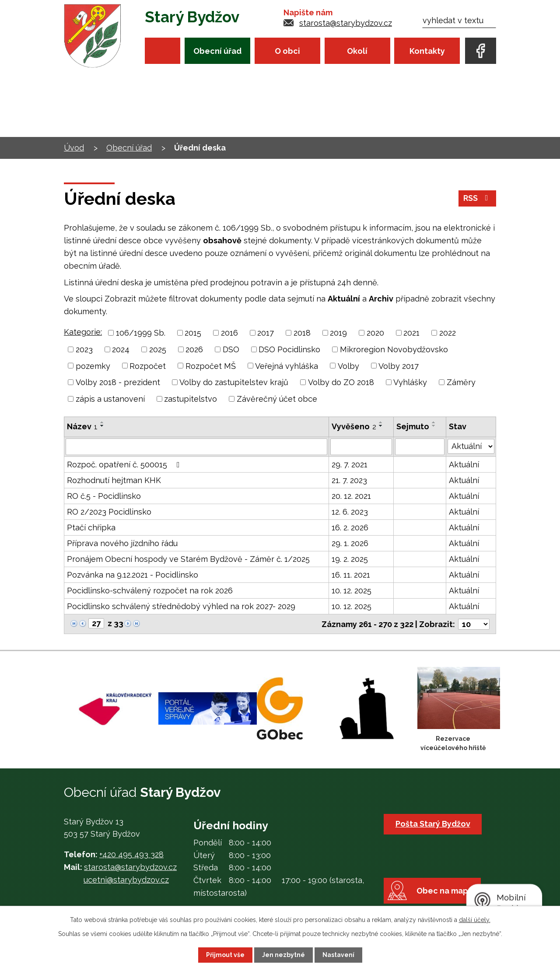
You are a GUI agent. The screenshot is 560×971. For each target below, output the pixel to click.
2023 (84, 349)
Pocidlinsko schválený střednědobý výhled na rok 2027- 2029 (181, 606)
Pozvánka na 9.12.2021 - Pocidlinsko (133, 575)
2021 (411, 333)
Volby (348, 366)
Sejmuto (413, 426)
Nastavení (338, 955)
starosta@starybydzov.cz (346, 23)
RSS (478, 199)
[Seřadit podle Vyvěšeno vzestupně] (381, 422)
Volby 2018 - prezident (118, 382)
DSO (231, 349)
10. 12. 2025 (352, 591)
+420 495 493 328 (131, 854)
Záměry (461, 382)
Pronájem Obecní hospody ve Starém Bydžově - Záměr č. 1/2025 (188, 559)
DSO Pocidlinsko (289, 349)
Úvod (163, 51)
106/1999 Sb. (141, 333)
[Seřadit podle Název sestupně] (102, 426)
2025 (158, 349)
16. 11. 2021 (351, 575)
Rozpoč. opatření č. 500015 (125, 464)
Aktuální (464, 464)
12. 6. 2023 (350, 512)
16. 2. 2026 (350, 528)
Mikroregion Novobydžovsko (394, 349)
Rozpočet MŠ (211, 366)
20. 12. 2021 (351, 496)
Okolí (357, 51)
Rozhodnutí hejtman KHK (114, 480)
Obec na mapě (445, 892)
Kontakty (427, 51)
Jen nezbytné (283, 955)
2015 (193, 333)
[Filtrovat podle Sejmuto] (420, 447)
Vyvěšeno (354, 426)
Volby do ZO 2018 (341, 382)
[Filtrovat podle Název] (196, 447)
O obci (287, 51)
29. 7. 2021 (350, 464)
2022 (448, 333)
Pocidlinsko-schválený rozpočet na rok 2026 (150, 591)
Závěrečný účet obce (277, 399)
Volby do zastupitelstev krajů (234, 382)
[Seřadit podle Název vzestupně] (102, 422)
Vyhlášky (410, 382)
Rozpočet (148, 366)
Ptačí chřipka (91, 528)
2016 (229, 333)
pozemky (93, 366)
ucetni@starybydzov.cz (126, 879)
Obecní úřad (217, 51)
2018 (302, 333)
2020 (375, 333)
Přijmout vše (225, 955)
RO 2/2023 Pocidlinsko (109, 512)
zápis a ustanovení (110, 399)
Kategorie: (83, 332)
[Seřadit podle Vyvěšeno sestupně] (381, 426)
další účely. (475, 920)
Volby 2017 (399, 366)
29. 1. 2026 (350, 543)
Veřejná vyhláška (287, 366)
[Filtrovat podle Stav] (471, 446)
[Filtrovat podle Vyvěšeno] (361, 447)
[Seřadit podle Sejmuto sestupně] (434, 426)
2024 (121, 349)
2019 (338, 333)
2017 (266, 333)
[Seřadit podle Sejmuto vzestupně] (434, 422)
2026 (194, 349)
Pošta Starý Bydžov (433, 823)
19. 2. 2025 (350, 559)
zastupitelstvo (191, 399)
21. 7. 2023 (349, 480)
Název (82, 426)
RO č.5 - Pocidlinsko (104, 496)
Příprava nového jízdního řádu (122, 543)
